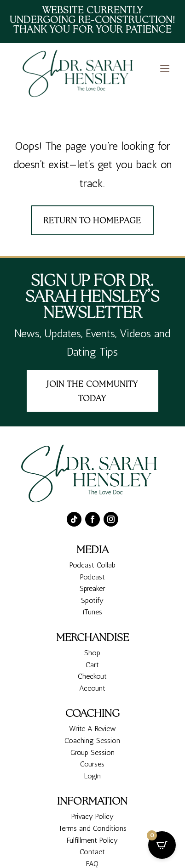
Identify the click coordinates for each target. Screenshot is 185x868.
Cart (92, 699)
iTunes (92, 646)
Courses (92, 798)
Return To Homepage (92, 221)
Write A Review (92, 763)
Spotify (92, 635)
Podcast (92, 611)
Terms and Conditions (92, 863)
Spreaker (92, 623)
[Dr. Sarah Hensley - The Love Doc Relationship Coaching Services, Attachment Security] (81, 74)
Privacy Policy (92, 851)
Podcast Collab (92, 599)
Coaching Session (92, 775)
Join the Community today (92, 392)
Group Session (92, 786)
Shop (92, 687)
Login (92, 810)
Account (92, 723)
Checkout (92, 711)
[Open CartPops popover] (162, 845)
